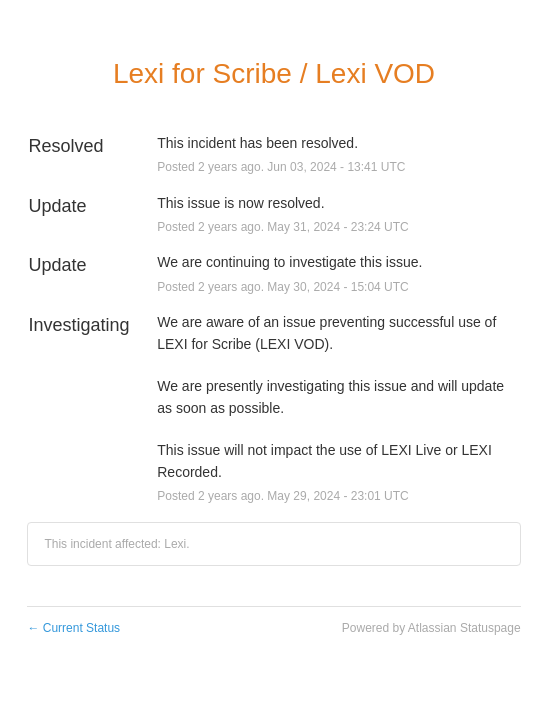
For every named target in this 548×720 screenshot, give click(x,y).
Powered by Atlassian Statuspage (431, 628)
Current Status (73, 628)
